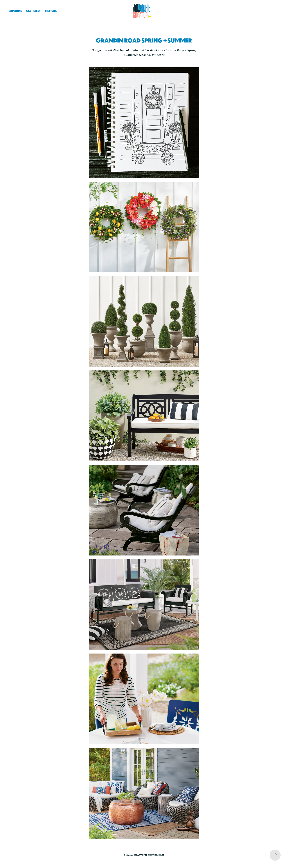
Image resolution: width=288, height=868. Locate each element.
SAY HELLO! (33, 11)
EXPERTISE (15, 11)
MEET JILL (51, 11)
